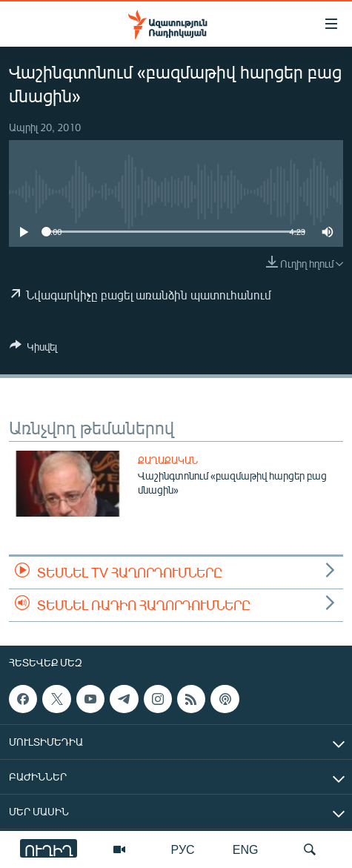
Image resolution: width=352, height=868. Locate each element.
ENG (246, 849)
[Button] (33, 349)
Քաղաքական (168, 460)
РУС (183, 849)
